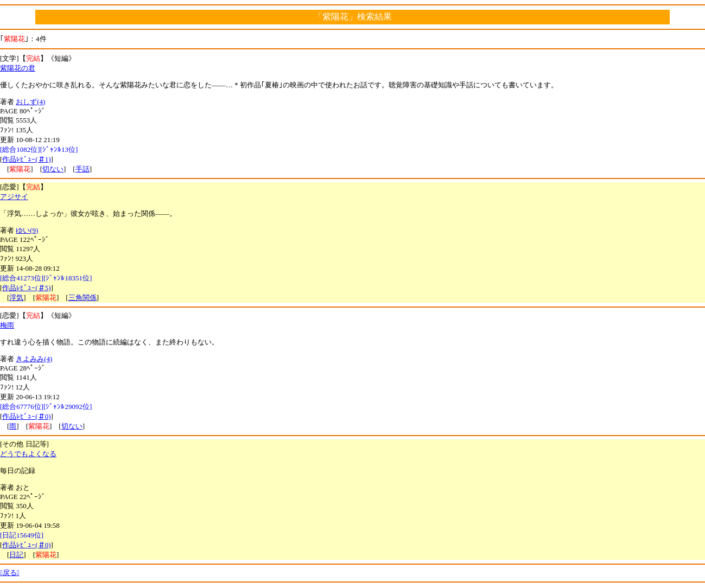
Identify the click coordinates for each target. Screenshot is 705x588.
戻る (10, 573)
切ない (53, 169)
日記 (16, 555)
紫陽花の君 (18, 68)
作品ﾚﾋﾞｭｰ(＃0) (26, 416)
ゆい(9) (27, 230)
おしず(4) (30, 102)
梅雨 (7, 325)
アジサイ (14, 197)
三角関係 (82, 298)
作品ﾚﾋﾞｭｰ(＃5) (26, 288)
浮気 (16, 298)
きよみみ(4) (34, 359)
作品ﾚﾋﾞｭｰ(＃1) (26, 159)
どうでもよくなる (28, 454)
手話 (82, 169)
